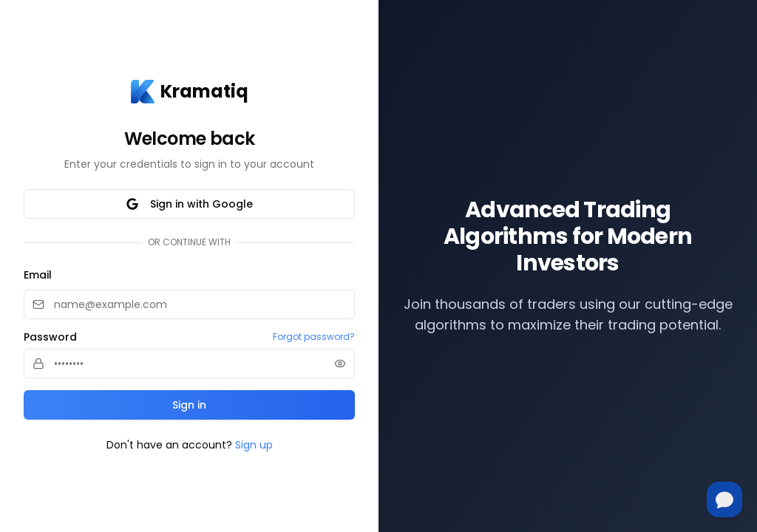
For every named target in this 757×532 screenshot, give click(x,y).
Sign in (189, 405)
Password (50, 337)
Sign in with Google (190, 204)
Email (38, 275)
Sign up (254, 445)
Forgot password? (314, 337)
